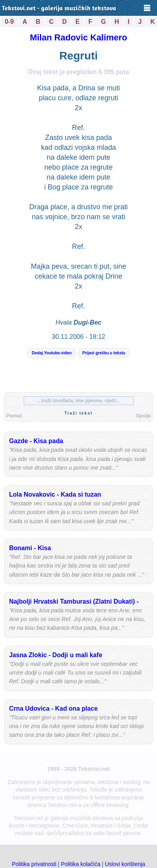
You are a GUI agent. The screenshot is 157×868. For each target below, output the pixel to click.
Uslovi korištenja (125, 864)
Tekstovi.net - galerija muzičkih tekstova (59, 9)
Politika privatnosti (34, 864)
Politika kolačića (81, 864)
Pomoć (14, 416)
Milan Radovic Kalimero (78, 37)
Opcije (143, 416)
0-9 (9, 22)
